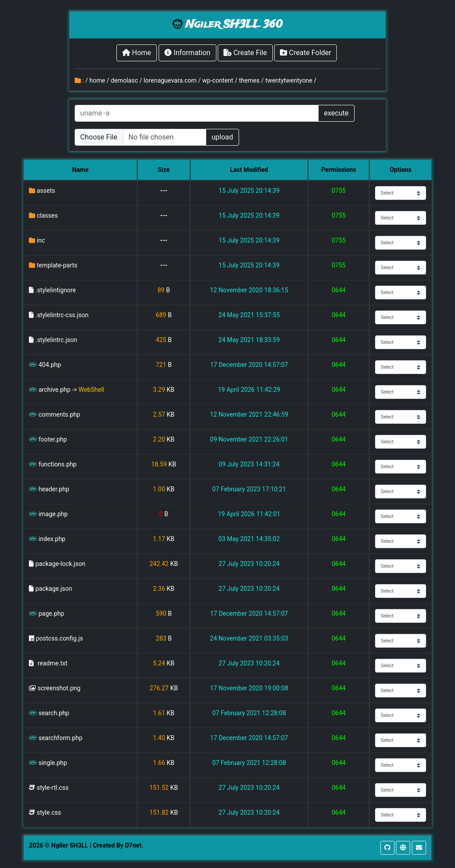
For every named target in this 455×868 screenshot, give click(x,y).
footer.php (53, 439)
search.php (54, 713)
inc (41, 240)
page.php (52, 613)
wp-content (218, 80)
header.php (54, 489)
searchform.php (61, 738)
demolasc (124, 80)
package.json (54, 589)
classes (47, 215)
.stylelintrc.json (56, 340)
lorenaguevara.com (170, 80)
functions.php (58, 464)
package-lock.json (60, 564)
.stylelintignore (56, 290)
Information (188, 53)
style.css (49, 812)
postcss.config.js (60, 638)
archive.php (55, 390)
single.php (53, 763)
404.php (50, 365)
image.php (53, 514)
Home (137, 53)
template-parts (57, 265)
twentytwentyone (289, 80)
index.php (52, 539)
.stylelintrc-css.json (62, 315)
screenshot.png (59, 688)
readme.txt (53, 663)
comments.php (60, 414)
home (97, 80)
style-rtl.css (53, 788)
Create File (245, 53)
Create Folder (305, 53)
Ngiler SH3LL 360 (234, 25)
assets (46, 191)
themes (249, 80)
